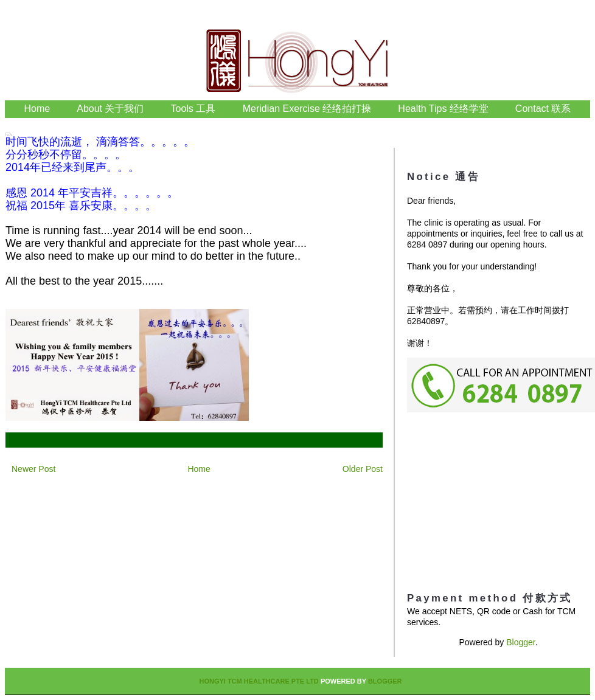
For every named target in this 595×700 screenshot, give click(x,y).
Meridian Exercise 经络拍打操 (307, 109)
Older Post (363, 469)
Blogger (520, 642)
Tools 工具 (195, 109)
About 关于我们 (110, 109)
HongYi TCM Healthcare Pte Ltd (259, 681)
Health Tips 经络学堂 (443, 109)
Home (37, 109)
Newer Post (33, 469)
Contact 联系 (543, 109)
